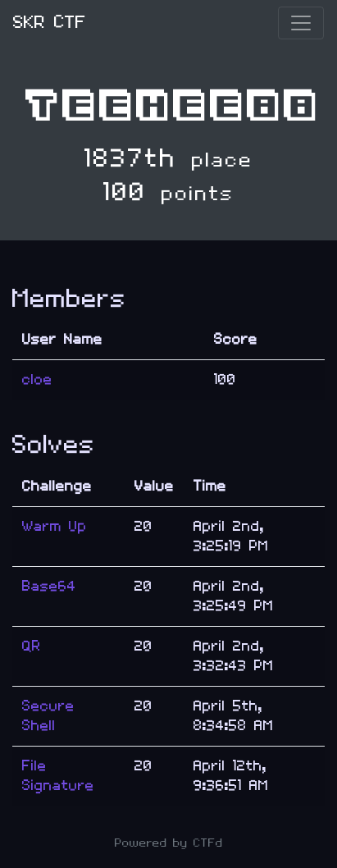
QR (32, 646)
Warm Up (55, 526)
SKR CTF (50, 23)
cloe (37, 379)
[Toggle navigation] (301, 23)
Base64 (49, 586)
